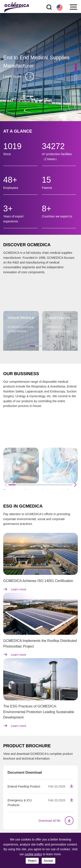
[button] (76, 68)
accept (48, 861)
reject (32, 861)
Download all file (56, 821)
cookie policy (33, 854)
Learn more (19, 76)
